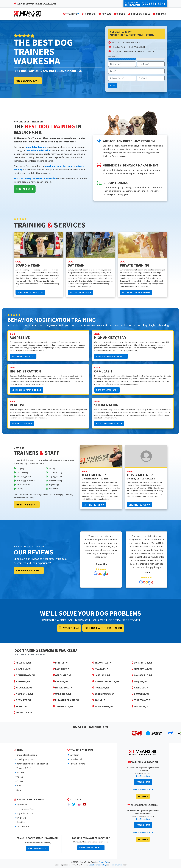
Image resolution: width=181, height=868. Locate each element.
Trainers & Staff (24, 768)
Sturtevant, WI (141, 700)
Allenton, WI (22, 663)
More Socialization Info (109, 424)
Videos (20, 777)
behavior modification (39, 150)
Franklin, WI (101, 669)
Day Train (74, 755)
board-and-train (53, 166)
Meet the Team (27, 504)
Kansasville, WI (142, 675)
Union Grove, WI (103, 706)
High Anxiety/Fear (25, 809)
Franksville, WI (142, 669)
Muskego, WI (101, 688)
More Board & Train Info (30, 292)
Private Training (77, 764)
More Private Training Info (136, 292)
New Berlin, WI (23, 694)
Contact (20, 781)
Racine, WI (99, 700)
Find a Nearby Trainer (91, 848)
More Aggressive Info (23, 356)
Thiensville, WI (63, 706)
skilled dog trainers (36, 147)
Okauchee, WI (140, 694)
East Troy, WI (62, 669)
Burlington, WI (142, 663)
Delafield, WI (22, 669)
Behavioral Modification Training (32, 764)
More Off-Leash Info (107, 390)
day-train (68, 166)
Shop (19, 790)
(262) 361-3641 (69, 628)
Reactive (21, 822)
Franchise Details (38, 849)
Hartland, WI (101, 675)
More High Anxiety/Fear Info (111, 356)
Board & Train (76, 759)
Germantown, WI (24, 675)
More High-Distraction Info (26, 390)
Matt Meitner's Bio (94, 505)
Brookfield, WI (102, 663)
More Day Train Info (80, 292)
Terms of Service (116, 865)
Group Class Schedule (27, 755)
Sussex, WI (21, 706)
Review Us (143, 796)
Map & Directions (143, 776)
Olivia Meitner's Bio (140, 505)
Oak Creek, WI (62, 694)
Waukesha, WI (140, 706)
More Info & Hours (143, 789)
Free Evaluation (28, 81)
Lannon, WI (61, 681)
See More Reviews (29, 570)
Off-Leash (21, 818)
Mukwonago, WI (63, 688)
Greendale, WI (62, 675)
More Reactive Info (22, 424)
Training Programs (25, 759)
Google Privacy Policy (97, 865)
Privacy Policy (104, 862)
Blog (19, 786)
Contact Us (25, 189)
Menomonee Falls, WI (106, 681)
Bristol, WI (61, 663)
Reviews (20, 772)
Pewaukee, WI (22, 700)
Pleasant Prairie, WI (66, 700)
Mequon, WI (139, 681)
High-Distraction (25, 813)
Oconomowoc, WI (103, 694)
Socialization (23, 826)
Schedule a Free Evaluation (103, 628)
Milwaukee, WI (23, 688)
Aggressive (22, 805)
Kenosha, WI (22, 681)
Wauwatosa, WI (23, 713)
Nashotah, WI (140, 688)
